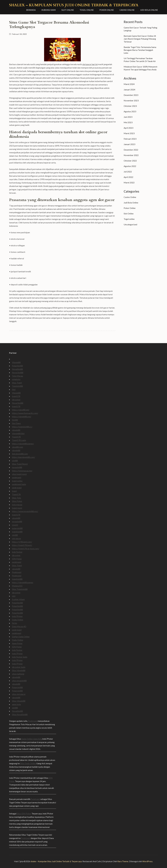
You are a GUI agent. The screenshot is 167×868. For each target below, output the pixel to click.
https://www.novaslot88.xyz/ (25, 511)
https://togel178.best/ (22, 545)
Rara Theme (123, 861)
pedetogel (17, 477)
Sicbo (15, 623)
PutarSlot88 (17, 366)
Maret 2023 (129, 133)
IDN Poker (17, 559)
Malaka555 (17, 586)
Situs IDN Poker (24, 814)
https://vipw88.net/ (21, 410)
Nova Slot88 (18, 372)
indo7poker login (20, 657)
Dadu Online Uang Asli (31, 739)
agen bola (16, 704)
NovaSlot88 (17, 369)
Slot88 (15, 420)
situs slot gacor (19, 694)
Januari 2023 (129, 144)
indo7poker (17, 552)
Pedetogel (17, 572)
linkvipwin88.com (20, 454)
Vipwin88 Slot (18, 433)
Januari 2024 (129, 90)
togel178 (16, 396)
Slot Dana (16, 423)
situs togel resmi (19, 474)
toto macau (17, 505)
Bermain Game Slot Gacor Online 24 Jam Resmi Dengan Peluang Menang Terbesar (140, 39)
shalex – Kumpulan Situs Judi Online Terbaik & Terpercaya (74, 5)
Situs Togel (17, 383)
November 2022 (131, 155)
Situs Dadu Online (28, 763)
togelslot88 (17, 532)
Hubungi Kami (49, 10)
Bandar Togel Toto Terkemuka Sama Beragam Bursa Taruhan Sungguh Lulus (140, 50)
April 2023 (128, 128)
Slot (14, 389)
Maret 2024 (129, 84)
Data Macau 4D (19, 626)
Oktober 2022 (130, 161)
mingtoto (16, 379)
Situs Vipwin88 (19, 670)
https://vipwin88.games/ (23, 444)
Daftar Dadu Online (21, 637)
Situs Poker (17, 501)
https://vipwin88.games (23, 582)
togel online (17, 481)
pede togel (17, 488)
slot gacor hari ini (90, 64)
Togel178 (16, 437)
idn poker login (19, 667)
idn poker (16, 400)
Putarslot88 (17, 687)
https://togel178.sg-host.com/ (26, 549)
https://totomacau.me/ (22, 471)
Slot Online (68, 10)
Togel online (87, 10)
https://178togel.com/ (22, 542)
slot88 (15, 460)
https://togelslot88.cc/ (22, 427)
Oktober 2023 (130, 106)
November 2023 (131, 100)
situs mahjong (18, 674)
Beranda (31, 10)
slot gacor (17, 538)
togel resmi (17, 508)
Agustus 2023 (130, 111)
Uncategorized (130, 224)
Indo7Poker (17, 616)
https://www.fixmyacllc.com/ (25, 413)
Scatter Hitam (18, 599)
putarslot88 (17, 528)
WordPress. (148, 861)
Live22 (15, 525)
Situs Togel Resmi (20, 464)
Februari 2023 (130, 139)
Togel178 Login (19, 440)
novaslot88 (17, 467)
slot (14, 596)
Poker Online (107, 10)
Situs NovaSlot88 (20, 714)
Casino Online (127, 10)
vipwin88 (16, 430)
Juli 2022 (128, 172)
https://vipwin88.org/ (22, 416)
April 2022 (128, 177)
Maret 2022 (129, 182)
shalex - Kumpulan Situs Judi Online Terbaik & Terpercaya (56, 861)
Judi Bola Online (149, 10)
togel (14, 491)
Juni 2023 (128, 117)
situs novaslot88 (19, 681)
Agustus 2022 (130, 166)
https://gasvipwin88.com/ (23, 457)
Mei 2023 (128, 122)
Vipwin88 (16, 362)
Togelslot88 (17, 386)
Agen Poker (17, 643)
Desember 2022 (131, 150)
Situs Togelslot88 (20, 589)
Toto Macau (17, 376)
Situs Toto (17, 498)
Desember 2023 (131, 95)
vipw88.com (17, 447)
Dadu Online (18, 620)
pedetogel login (19, 484)
